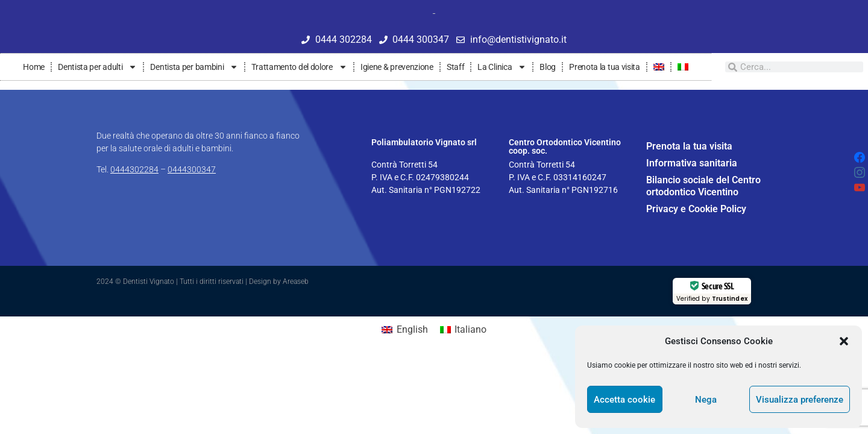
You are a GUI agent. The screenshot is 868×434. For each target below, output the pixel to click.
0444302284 (134, 169)
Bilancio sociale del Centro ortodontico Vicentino (703, 186)
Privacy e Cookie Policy (696, 209)
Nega (706, 400)
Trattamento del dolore (299, 67)
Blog (548, 67)
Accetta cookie (624, 400)
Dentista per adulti (97, 67)
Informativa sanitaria (692, 163)
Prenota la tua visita (605, 67)
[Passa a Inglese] (659, 67)
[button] (844, 341)
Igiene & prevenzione (397, 67)
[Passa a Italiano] (463, 330)
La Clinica (502, 67)
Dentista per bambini (194, 67)
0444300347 (192, 169)
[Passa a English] (404, 330)
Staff (456, 67)
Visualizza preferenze (800, 400)
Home (34, 67)
